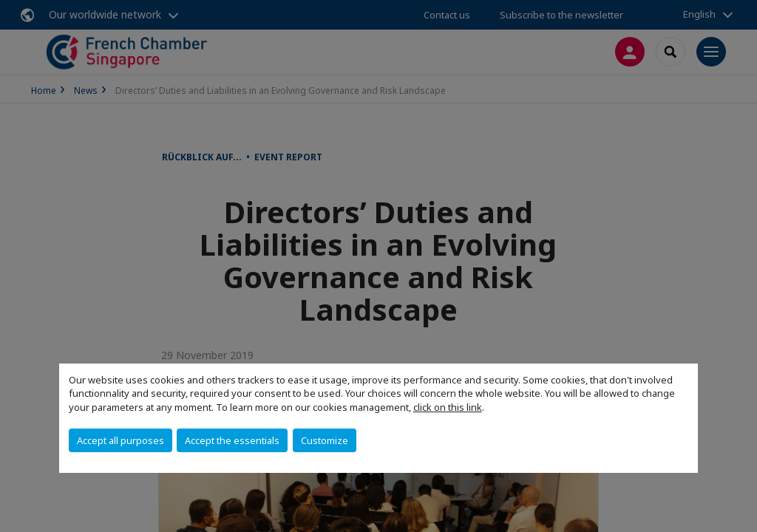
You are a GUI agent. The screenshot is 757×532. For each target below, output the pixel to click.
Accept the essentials (232, 440)
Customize (325, 440)
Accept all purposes (120, 440)
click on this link (448, 407)
